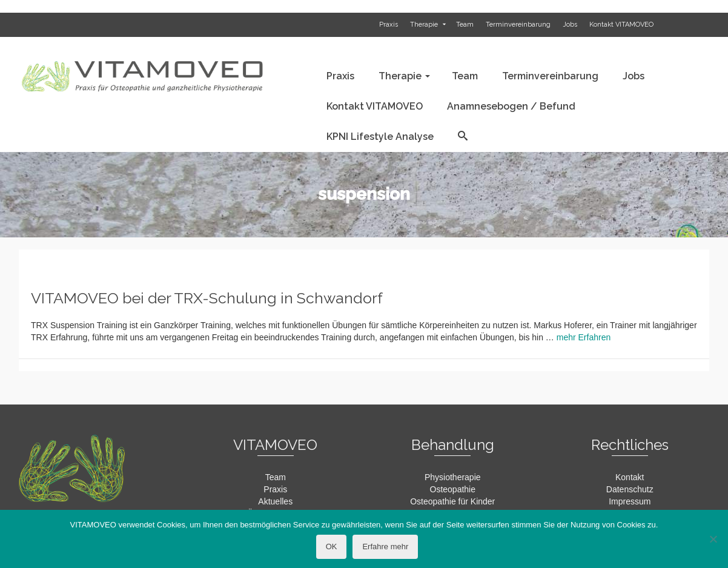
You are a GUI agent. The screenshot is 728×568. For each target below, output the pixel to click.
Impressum (630, 501)
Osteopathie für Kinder (452, 501)
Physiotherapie (453, 477)
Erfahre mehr (385, 547)
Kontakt (630, 477)
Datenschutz (630, 489)
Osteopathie (453, 489)
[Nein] (713, 539)
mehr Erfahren (584, 337)
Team (276, 477)
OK (332, 547)
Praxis (275, 489)
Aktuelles (275, 501)
